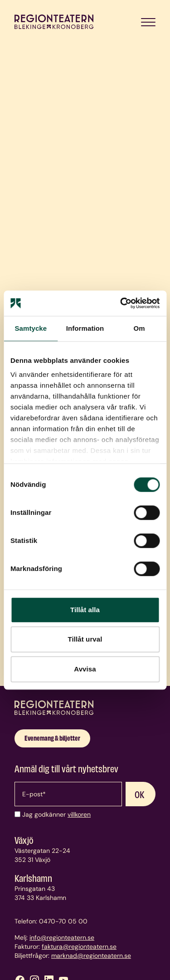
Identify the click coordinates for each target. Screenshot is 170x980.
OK (140, 794)
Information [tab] (85, 328)
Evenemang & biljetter (52, 738)
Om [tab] (139, 328)
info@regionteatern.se (62, 937)
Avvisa (85, 669)
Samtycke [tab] (31, 328)
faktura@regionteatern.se (79, 947)
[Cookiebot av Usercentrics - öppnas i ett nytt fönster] (121, 303)
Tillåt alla (85, 610)
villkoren (79, 814)
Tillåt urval (85, 639)
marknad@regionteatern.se (91, 956)
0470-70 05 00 (63, 921)
